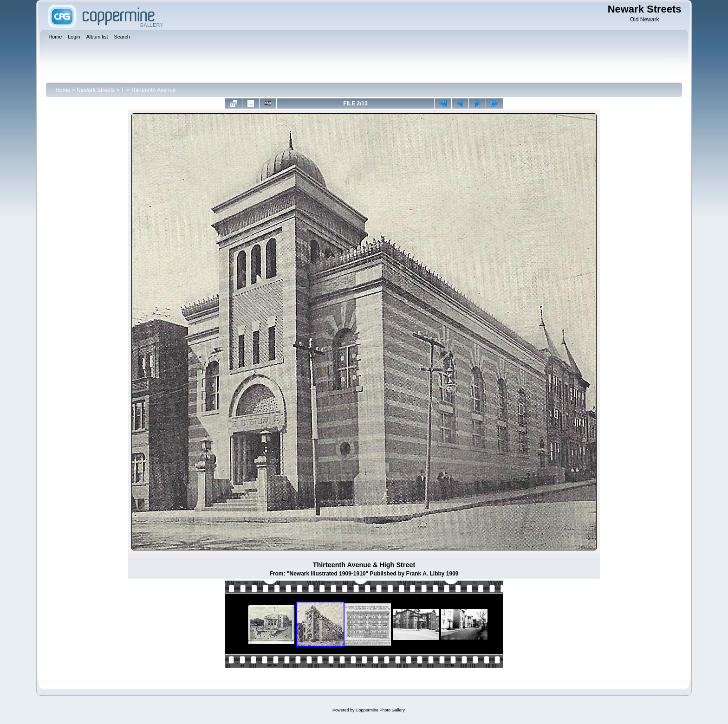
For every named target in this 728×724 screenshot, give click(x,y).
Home (63, 90)
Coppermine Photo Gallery (380, 710)
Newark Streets (96, 90)
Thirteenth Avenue (153, 90)
